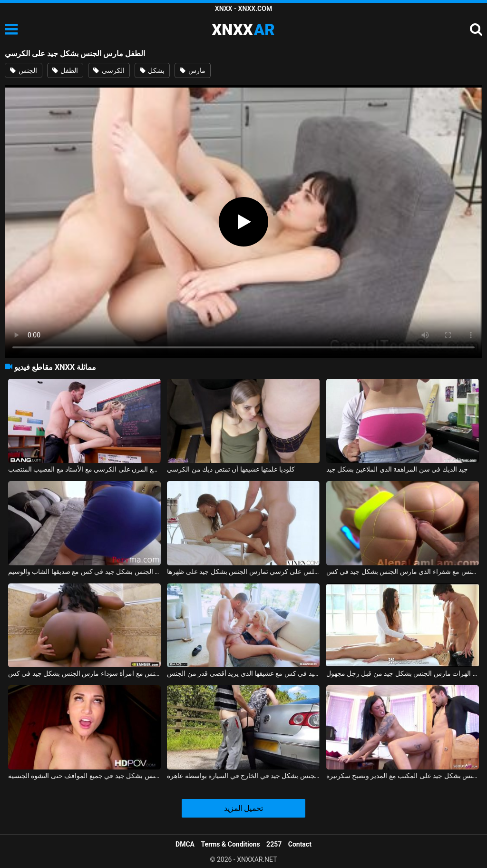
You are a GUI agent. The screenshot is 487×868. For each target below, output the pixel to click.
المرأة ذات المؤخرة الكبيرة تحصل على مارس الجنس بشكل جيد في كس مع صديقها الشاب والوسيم (84, 572)
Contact (300, 844)
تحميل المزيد (244, 808)
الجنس (23, 70)
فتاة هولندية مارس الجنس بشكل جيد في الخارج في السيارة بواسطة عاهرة (243, 776)
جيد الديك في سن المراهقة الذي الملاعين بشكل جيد (397, 469)
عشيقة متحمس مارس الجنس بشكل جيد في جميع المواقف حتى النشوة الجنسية (84, 776)
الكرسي (109, 70)
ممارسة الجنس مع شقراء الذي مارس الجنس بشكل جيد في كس (403, 572)
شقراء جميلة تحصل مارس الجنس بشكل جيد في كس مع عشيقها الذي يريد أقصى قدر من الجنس (243, 673)
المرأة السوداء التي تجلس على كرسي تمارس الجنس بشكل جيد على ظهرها (243, 572)
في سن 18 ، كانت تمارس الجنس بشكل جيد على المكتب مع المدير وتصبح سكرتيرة (403, 776)
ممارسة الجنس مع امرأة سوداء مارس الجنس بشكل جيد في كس (84, 673)
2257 (274, 844)
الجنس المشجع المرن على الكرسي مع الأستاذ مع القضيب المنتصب (84, 469)
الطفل (65, 70)
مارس (192, 70)
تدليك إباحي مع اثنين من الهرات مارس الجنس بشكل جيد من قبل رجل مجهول (403, 673)
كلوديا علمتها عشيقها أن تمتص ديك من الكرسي (231, 469)
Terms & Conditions (231, 844)
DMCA (185, 844)
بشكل (152, 70)
